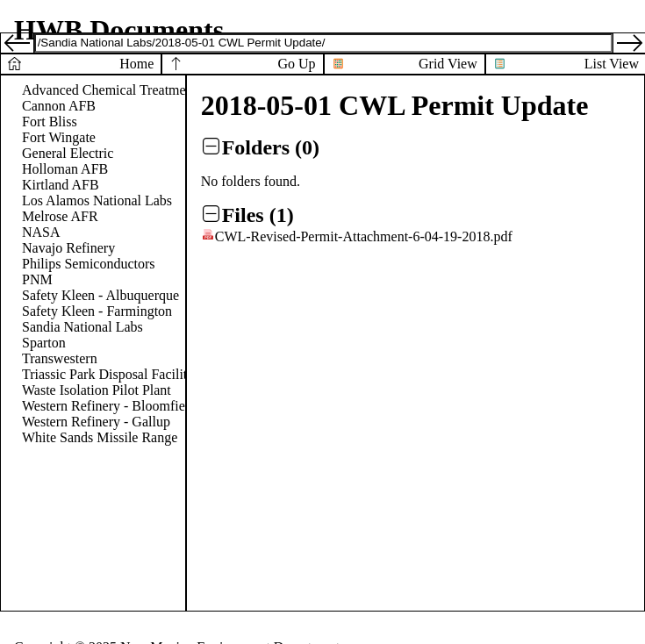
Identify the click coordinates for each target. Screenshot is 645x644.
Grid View (448, 64)
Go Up (296, 64)
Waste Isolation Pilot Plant (97, 390)
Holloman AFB (65, 169)
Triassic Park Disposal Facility (108, 374)
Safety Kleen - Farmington (97, 311)
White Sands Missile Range (100, 437)
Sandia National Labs (82, 327)
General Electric (68, 153)
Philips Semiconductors (89, 264)
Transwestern (60, 358)
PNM (37, 279)
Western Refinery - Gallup (96, 422)
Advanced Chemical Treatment (109, 90)
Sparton (44, 343)
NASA (41, 232)
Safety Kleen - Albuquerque (100, 295)
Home (136, 64)
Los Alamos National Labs (97, 200)
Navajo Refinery (68, 248)
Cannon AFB (59, 106)
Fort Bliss (50, 122)
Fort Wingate (59, 137)
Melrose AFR (60, 216)
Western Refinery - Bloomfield (109, 406)
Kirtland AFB (61, 185)
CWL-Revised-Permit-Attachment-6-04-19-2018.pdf (364, 236)
